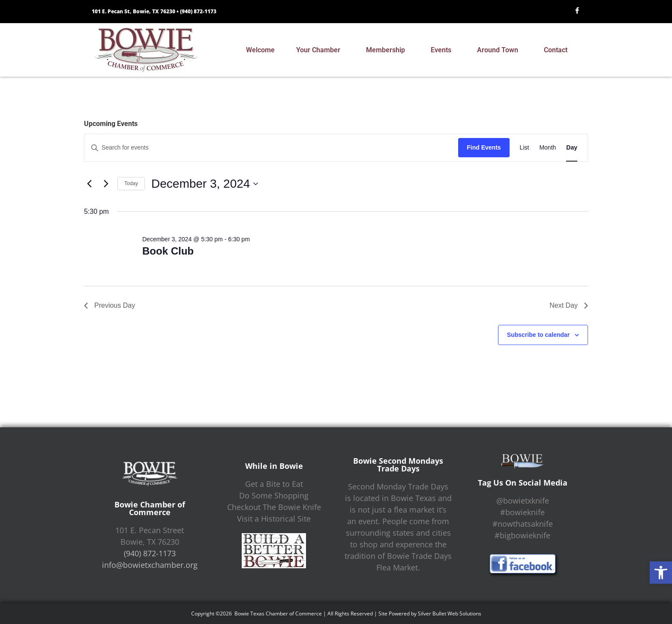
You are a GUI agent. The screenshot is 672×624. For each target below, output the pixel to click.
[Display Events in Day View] (572, 148)
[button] (661, 573)
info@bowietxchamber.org (150, 565)
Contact (558, 50)
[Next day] (106, 184)
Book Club (168, 251)
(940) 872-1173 (198, 11)
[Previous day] (89, 184)
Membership (388, 50)
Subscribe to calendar (538, 335)
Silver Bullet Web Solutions (450, 613)
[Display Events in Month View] (547, 148)
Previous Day (109, 305)
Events (443, 50)
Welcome (260, 50)
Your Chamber (320, 50)
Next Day (569, 305)
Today (131, 183)
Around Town (500, 50)
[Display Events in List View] (525, 148)
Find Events (484, 147)
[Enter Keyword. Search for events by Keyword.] (271, 148)
